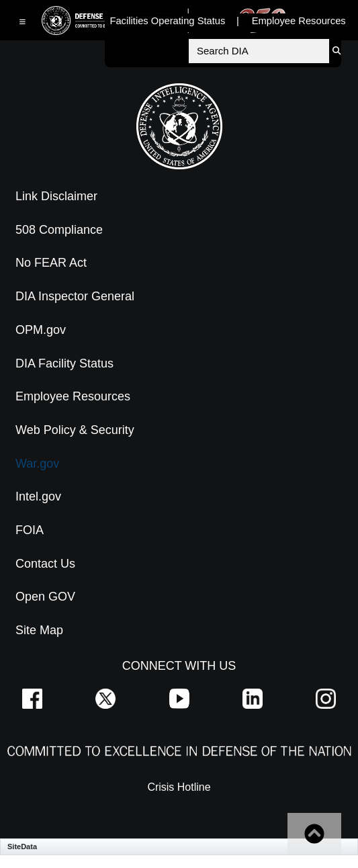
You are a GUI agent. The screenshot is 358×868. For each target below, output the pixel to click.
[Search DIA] (259, 51)
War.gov (37, 464)
